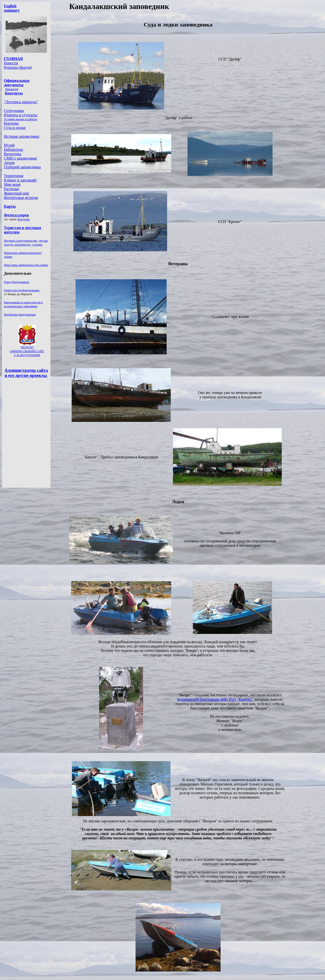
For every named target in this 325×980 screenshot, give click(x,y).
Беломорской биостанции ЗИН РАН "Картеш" (215, 699)
